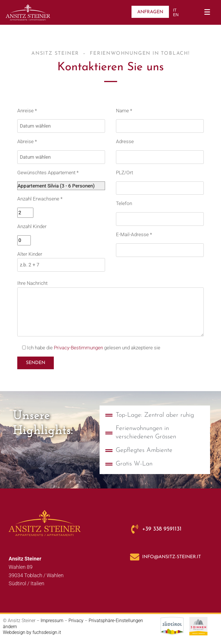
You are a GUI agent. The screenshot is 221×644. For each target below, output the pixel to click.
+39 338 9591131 (162, 529)
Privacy (77, 621)
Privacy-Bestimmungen (78, 348)
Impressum (52, 621)
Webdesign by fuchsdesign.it (32, 632)
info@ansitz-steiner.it (172, 557)
